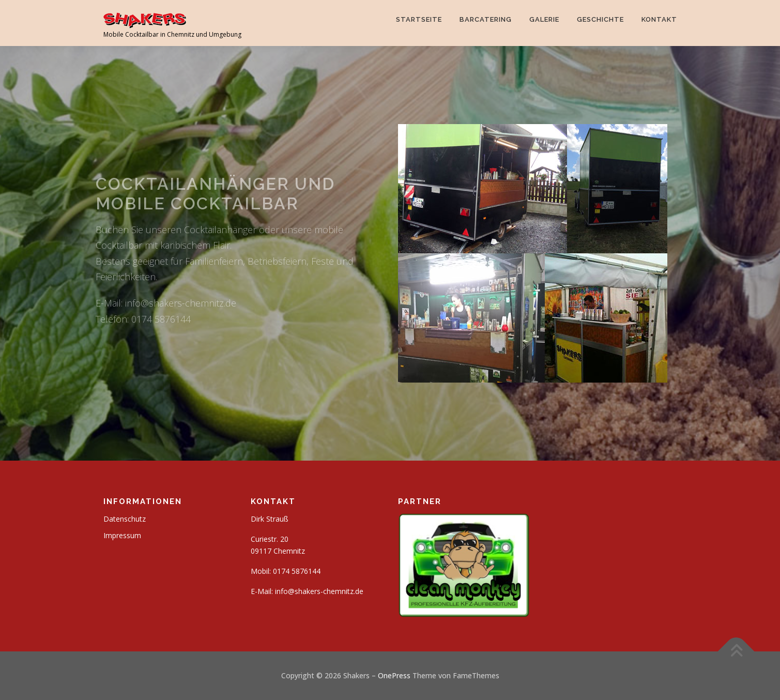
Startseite (419, 19)
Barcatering (486, 19)
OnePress (394, 675)
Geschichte (600, 19)
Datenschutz (125, 519)
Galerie (544, 19)
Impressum (122, 535)
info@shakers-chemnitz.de (319, 591)
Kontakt (659, 19)
